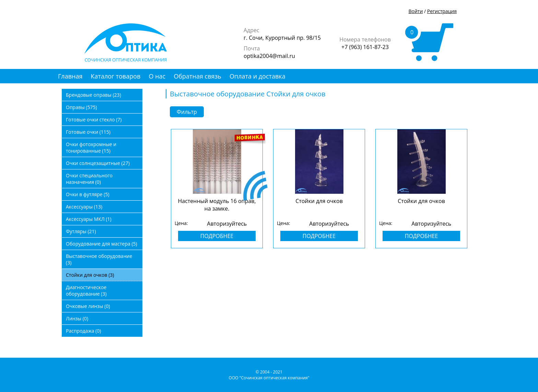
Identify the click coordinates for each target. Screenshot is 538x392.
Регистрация (442, 11)
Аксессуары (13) (84, 207)
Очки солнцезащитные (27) (98, 163)
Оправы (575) (81, 107)
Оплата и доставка (258, 76)
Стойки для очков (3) (90, 275)
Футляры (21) (81, 231)
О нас (157, 76)
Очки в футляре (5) (88, 194)
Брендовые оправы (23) (93, 95)
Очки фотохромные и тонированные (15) (91, 147)
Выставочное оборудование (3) (99, 259)
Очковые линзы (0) (88, 306)
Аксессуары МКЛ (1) (89, 219)
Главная (70, 76)
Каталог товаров (116, 76)
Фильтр (187, 112)
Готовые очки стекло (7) (94, 120)
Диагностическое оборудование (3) (86, 290)
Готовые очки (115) (88, 132)
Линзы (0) (77, 318)
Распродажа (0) (83, 331)
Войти (416, 11)
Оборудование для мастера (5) (102, 244)
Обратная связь (197, 76)
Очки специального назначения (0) (89, 179)
